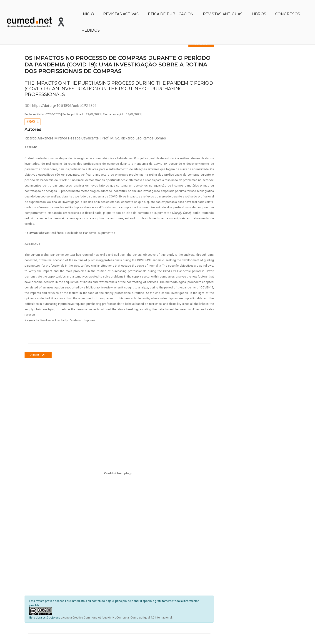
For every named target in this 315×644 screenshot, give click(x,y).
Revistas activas (121, 8)
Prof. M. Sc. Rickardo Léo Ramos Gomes (134, 126)
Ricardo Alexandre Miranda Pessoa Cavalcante (62, 126)
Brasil (32, 110)
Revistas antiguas (223, 8)
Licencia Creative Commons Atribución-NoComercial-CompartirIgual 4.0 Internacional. (117, 606)
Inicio (88, 8)
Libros (259, 8)
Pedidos (91, 24)
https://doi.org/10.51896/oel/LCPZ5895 (64, 94)
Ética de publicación (171, 8)
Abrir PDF (38, 343)
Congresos (288, 8)
